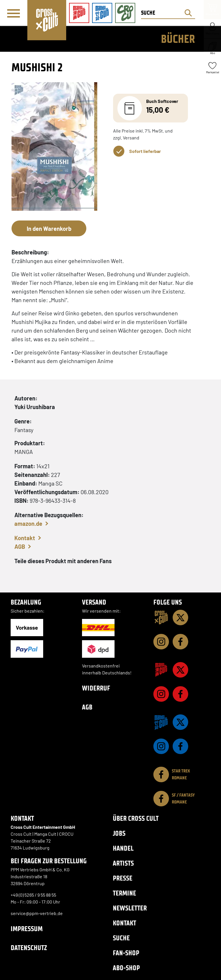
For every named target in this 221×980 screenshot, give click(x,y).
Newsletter (130, 908)
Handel (123, 848)
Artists (123, 863)
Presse (123, 878)
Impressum (27, 929)
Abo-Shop (126, 968)
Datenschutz (29, 948)
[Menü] (14, 13)
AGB (20, 546)
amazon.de (28, 523)
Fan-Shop (126, 953)
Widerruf (96, 688)
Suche (121, 938)
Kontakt (25, 538)
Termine (124, 893)
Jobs (119, 833)
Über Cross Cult (136, 818)
